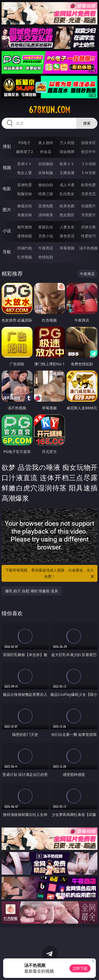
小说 (7, 231)
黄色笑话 (67, 236)
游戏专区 (88, 143)
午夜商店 (46, 248)
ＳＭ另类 (88, 173)
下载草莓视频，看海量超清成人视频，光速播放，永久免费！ (50, 574)
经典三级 (46, 194)
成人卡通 (67, 185)
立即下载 (80, 968)
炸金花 (46, 152)
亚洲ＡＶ (25, 164)
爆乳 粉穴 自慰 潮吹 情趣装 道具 (32, 591)
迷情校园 (25, 236)
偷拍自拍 (46, 185)
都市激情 (25, 227)
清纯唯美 (46, 215)
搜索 (87, 123)
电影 (7, 189)
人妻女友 (67, 227)
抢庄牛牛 (88, 152)
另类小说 (46, 236)
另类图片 (88, 215)
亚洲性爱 (25, 185)
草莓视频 (67, 248)
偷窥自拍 (25, 206)
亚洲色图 (46, 206)
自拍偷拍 (46, 164)
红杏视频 (25, 257)
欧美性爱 (88, 185)
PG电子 (24, 143)
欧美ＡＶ (67, 164)
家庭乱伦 (46, 227)
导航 (7, 252)
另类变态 (88, 194)
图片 (7, 210)
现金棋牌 (67, 152)
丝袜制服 (46, 173)
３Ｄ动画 (88, 164)
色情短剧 (46, 257)
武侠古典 (88, 227)
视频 (7, 168)
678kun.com (49, 110)
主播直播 (67, 173)
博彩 (7, 146)
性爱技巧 (88, 236)
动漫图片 (88, 206)
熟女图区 (67, 215)
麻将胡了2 (25, 152)
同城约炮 (25, 248)
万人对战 (67, 143)
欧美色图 (67, 206)
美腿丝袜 (25, 215)
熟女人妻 (25, 173)
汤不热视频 (88, 248)
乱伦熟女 (67, 194)
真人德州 (46, 143)
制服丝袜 (25, 194)
